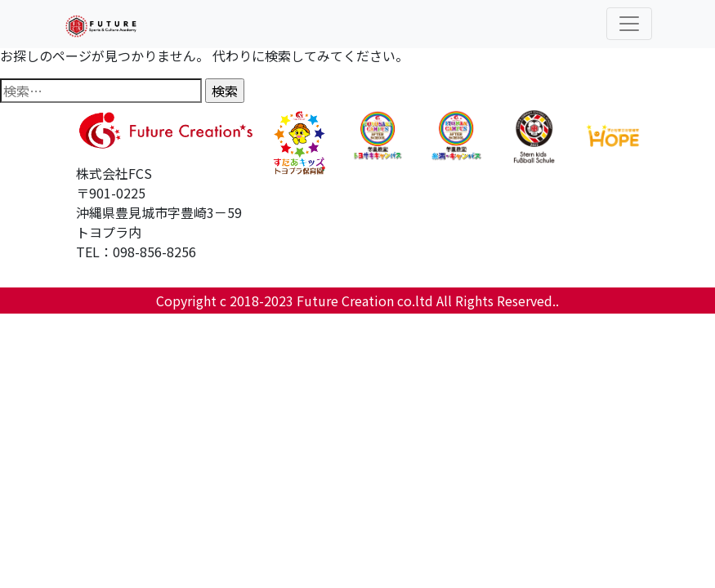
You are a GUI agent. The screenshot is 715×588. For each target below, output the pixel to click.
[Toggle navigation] (629, 24)
